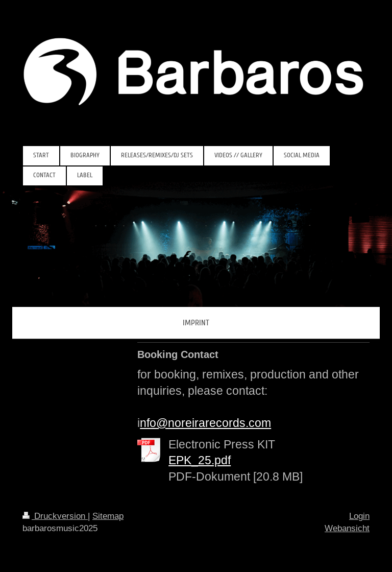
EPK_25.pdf (200, 460)
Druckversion (55, 516)
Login (359, 516)
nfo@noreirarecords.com (205, 423)
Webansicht (347, 528)
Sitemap (108, 516)
